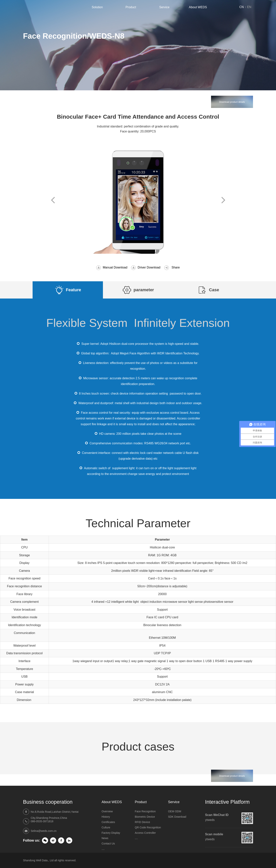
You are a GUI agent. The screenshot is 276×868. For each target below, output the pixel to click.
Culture (106, 827)
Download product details (232, 102)
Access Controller (145, 833)
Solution (97, 7)
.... (103, 849)
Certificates (108, 822)
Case (214, 290)
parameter (144, 290)
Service (164, 7)
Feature (74, 290)
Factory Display (111, 833)
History (106, 817)
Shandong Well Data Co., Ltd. (38, 7)
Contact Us (108, 844)
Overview (107, 811)
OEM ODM (175, 811)
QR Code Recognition (148, 827)
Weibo (53, 840)
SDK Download (177, 817)
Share (176, 267)
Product (131, 7)
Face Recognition (145, 811)
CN (241, 7)
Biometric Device (145, 817)
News (105, 838)
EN (249, 7)
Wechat (45, 840)
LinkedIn (69, 840)
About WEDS (198, 7)
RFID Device (142, 822)
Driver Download (149, 267)
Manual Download (115, 267)
